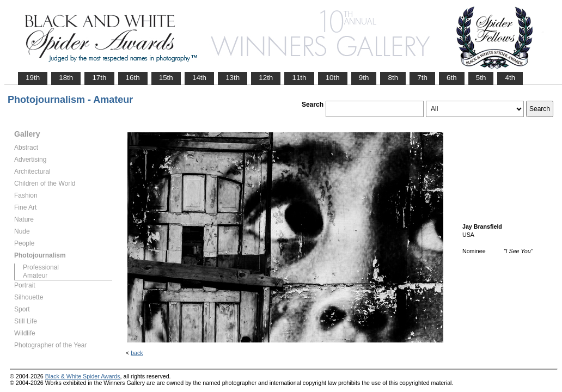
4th (510, 78)
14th (199, 78)
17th (99, 78)
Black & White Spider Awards (83, 376)
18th (66, 78)
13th (233, 78)
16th (133, 78)
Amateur (35, 275)
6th (452, 78)
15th (166, 78)
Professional (41, 267)
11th (299, 78)
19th (33, 78)
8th (393, 78)
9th (364, 78)
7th (422, 78)
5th (481, 78)
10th (333, 78)
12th (266, 78)
